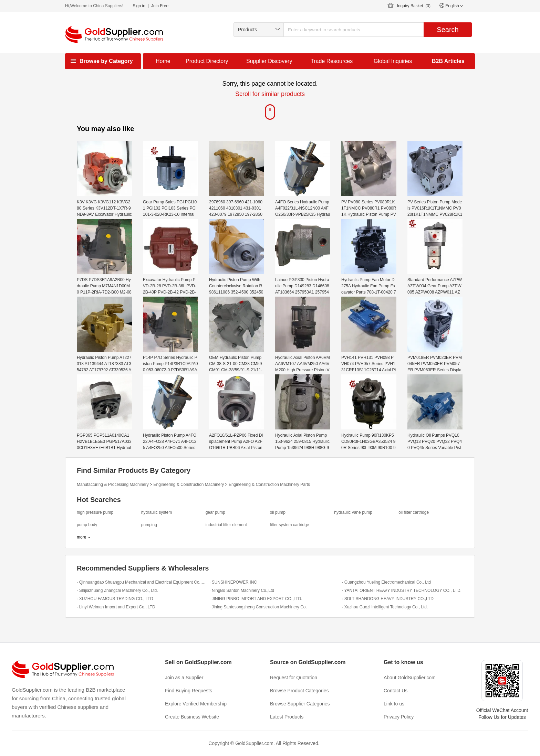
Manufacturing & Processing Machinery (113, 485)
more (81, 537)
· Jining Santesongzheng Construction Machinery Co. (258, 607)
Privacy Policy (399, 717)
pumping (149, 525)
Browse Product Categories (299, 691)
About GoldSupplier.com (410, 678)
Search (448, 30)
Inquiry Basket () (414, 6)
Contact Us (396, 691)
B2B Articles (448, 61)
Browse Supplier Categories (300, 704)
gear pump (215, 512)
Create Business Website (192, 717)
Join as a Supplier (184, 678)
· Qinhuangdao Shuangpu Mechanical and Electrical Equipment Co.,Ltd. (141, 582)
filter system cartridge (289, 525)
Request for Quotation (294, 678)
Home (163, 61)
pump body (87, 525)
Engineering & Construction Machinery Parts (269, 485)
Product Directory (207, 61)
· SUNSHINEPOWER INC (233, 582)
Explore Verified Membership (196, 704)
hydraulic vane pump (353, 512)
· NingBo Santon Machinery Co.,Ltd (242, 590)
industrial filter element (226, 525)
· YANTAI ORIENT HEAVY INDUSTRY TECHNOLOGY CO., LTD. (402, 590)
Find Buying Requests (189, 691)
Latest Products (287, 717)
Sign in (139, 6)
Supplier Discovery (269, 61)
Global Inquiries (393, 61)
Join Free (160, 6)
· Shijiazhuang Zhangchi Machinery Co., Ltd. (117, 590)
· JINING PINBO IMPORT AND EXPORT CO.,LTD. (256, 599)
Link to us (394, 704)
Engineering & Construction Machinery (189, 485)
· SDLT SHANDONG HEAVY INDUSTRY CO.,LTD (388, 599)
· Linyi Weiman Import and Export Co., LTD (116, 607)
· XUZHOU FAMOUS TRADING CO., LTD (115, 599)
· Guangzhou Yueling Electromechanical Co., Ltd (386, 582)
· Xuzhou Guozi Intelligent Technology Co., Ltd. (385, 607)
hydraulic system (157, 512)
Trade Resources (332, 61)
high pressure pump (95, 512)
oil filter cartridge (414, 512)
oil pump (277, 512)
